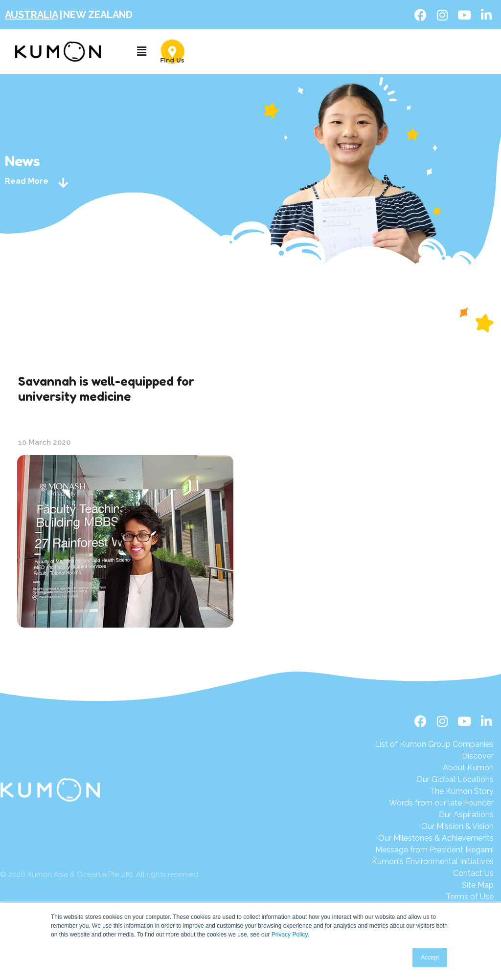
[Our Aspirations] (434, 815)
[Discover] (434, 756)
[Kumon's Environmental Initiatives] (433, 862)
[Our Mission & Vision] (434, 827)
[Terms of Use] (433, 897)
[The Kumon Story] (434, 791)
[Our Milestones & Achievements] (433, 838)
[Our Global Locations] (434, 780)
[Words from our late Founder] (434, 803)
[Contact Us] (433, 873)
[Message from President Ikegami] (433, 850)
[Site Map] (433, 885)
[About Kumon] (434, 768)
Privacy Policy (290, 935)
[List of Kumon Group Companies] (434, 744)
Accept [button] (430, 958)
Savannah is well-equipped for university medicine (106, 389)
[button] (141, 52)
